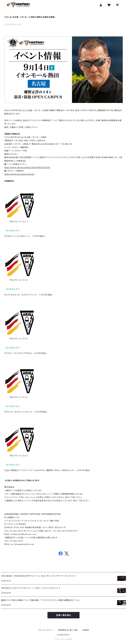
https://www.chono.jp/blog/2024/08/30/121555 (27, 168)
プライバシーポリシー (46, 630)
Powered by (64, 639)
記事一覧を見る (63, 615)
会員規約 (86, 630)
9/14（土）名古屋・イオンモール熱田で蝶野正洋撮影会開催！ (30, 17)
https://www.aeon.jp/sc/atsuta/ (19, 174)
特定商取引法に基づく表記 (68, 630)
